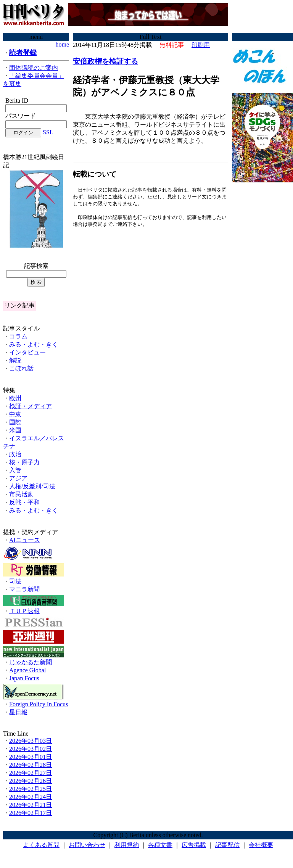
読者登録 (23, 53)
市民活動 (21, 494)
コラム (18, 336)
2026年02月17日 (31, 813)
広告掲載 (194, 845)
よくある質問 (41, 845)
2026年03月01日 (31, 757)
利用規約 (127, 845)
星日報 (18, 712)
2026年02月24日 (31, 797)
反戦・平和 (24, 502)
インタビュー (27, 352)
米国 (15, 430)
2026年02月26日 (31, 781)
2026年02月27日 (31, 773)
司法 (15, 581)
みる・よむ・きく (34, 344)
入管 (15, 470)
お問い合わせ (87, 845)
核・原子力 (24, 462)
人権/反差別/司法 (32, 486)
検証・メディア (31, 406)
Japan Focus (24, 678)
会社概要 (261, 845)
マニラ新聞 (24, 589)
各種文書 (160, 845)
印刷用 (201, 45)
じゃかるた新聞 (31, 662)
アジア (18, 478)
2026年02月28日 (31, 765)
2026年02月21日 (31, 805)
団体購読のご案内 (34, 68)
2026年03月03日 (31, 741)
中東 (15, 414)
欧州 (15, 398)
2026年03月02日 (31, 749)
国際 (15, 422)
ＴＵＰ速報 (24, 611)
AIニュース (25, 540)
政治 (15, 454)
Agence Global (27, 670)
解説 (15, 360)
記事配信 (227, 845)
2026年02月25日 (31, 789)
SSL (48, 132)
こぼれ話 (21, 368)
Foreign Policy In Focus (39, 704)
